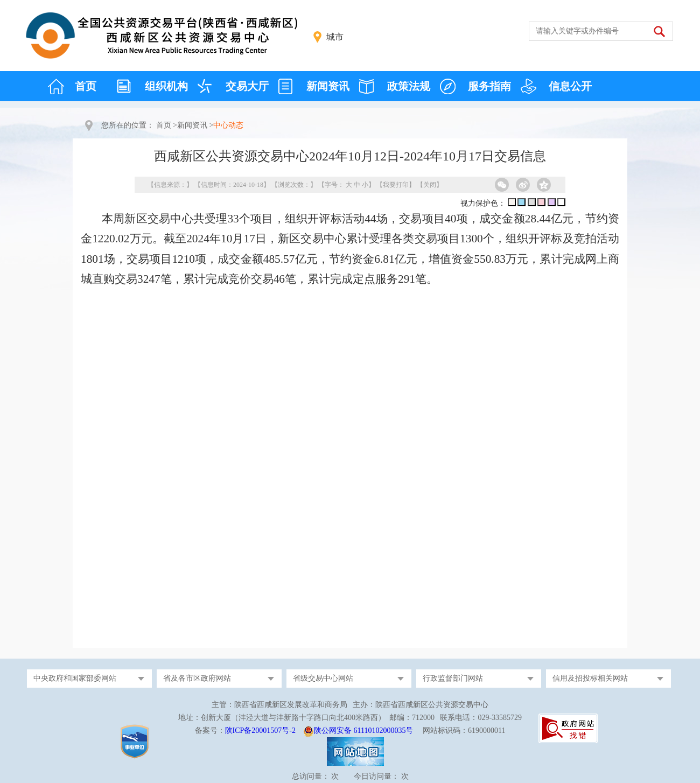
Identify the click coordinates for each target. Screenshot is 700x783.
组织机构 (166, 86)
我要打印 (396, 185)
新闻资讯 (328, 86)
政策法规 (409, 86)
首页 (86, 86)
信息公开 (570, 86)
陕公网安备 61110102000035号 (363, 730)
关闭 (430, 185)
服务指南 (489, 86)
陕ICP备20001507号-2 (260, 730)
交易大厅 (247, 86)
